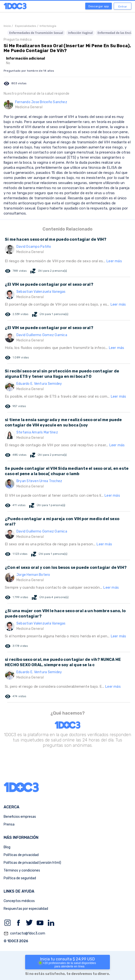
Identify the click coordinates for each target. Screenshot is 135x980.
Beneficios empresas (20, 817)
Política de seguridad (20, 878)
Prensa (9, 824)
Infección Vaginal (80, 33)
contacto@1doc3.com (24, 934)
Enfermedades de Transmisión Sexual (36, 33)
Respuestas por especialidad (26, 909)
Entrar (123, 7)
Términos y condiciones (22, 870)
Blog (7, 847)
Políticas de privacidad (21, 855)
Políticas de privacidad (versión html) (32, 863)
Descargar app (99, 6)
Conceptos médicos (19, 901)
